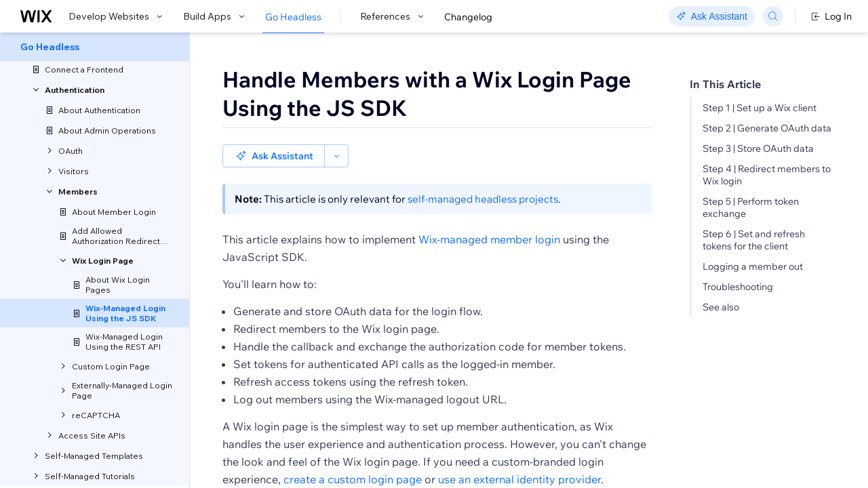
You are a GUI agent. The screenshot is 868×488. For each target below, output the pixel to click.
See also (721, 307)
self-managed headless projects (483, 176)
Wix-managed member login (489, 216)
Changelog (468, 17)
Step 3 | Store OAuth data (758, 148)
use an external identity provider (519, 456)
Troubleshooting (738, 287)
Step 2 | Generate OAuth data (767, 128)
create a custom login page (353, 456)
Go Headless (293, 17)
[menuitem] (95, 47)
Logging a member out (753, 266)
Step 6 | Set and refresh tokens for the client (754, 240)
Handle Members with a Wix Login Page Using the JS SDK (427, 94)
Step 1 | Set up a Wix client (759, 108)
